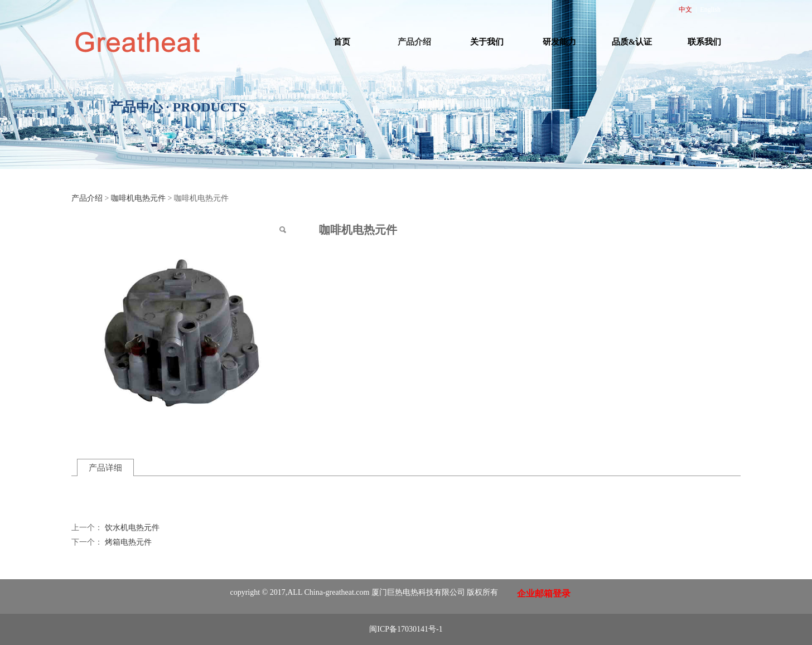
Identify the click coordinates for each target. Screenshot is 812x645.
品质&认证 (632, 42)
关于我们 (487, 42)
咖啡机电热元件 (138, 198)
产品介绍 (414, 42)
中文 (685, 9)
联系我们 (704, 42)
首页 (342, 42)
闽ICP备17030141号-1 (406, 629)
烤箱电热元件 (128, 542)
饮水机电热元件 (132, 528)
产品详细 (105, 467)
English (710, 9)
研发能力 (559, 42)
